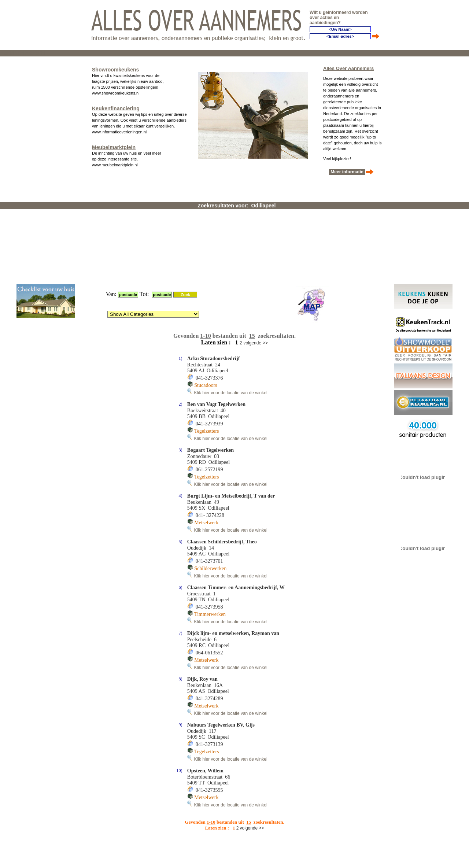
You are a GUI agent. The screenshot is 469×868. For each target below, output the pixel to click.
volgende (252, 254)
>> (265, 254)
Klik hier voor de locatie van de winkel (227, 304)
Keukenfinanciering (116, 107)
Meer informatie (347, 170)
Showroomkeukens (115, 68)
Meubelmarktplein (114, 146)
